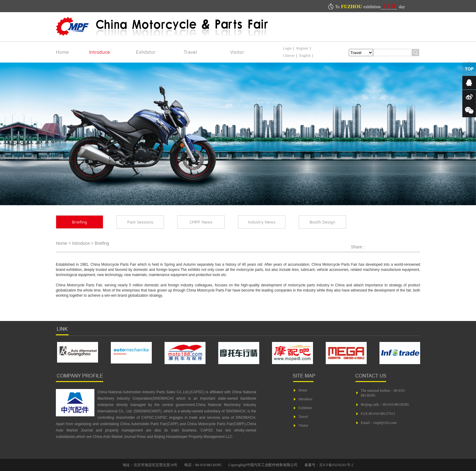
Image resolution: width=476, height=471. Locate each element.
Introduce (100, 52)
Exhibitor (146, 52)
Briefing (79, 222)
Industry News (262, 222)
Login (287, 48)
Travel (190, 52)
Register (302, 48)
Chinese (289, 56)
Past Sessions (140, 222)
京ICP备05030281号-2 (336, 465)
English (305, 56)
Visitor (237, 52)
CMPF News (201, 222)
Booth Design (323, 222)
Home (62, 52)
